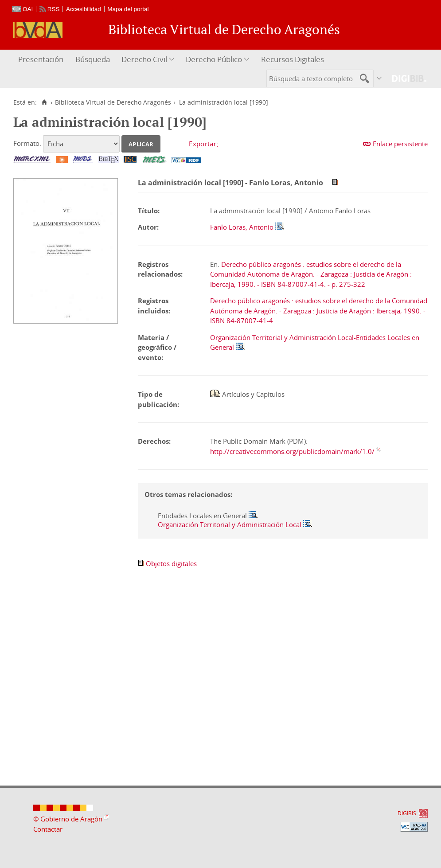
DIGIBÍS (407, 813)
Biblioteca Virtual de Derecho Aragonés (113, 102)
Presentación (41, 59)
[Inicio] (44, 102)
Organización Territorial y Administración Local (230, 524)
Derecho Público (214, 59)
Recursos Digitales (293, 59)
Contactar (48, 829)
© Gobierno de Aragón (68, 819)
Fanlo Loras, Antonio (242, 227)
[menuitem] (42, 60)
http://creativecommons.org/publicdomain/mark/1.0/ (292, 451)
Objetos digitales (171, 563)
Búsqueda (93, 59)
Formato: (27, 143)
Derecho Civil (144, 59)
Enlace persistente (400, 144)
